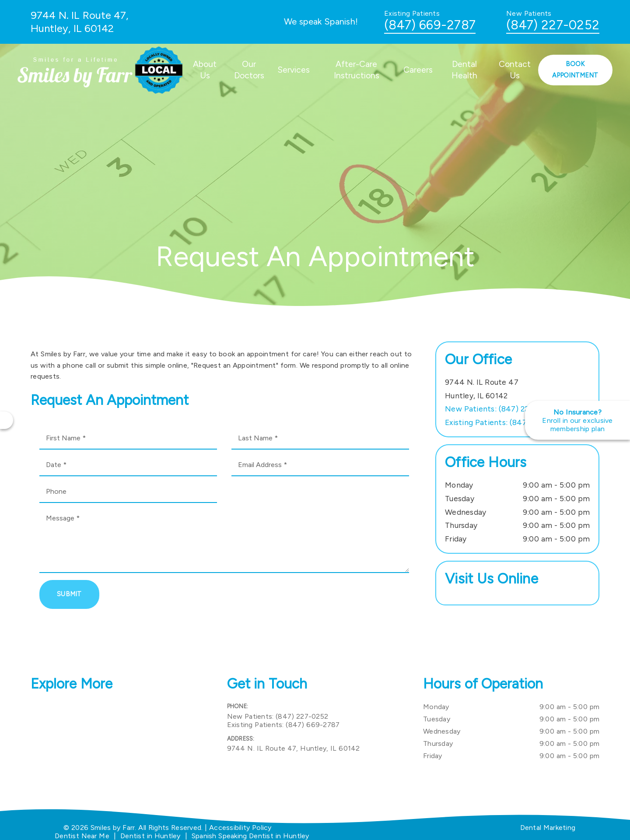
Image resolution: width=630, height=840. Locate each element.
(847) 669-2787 (430, 25)
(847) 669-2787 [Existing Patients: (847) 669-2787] (505, 422)
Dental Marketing (548, 828)
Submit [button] (69, 594)
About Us (205, 70)
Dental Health (464, 70)
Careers (418, 70)
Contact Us (515, 70)
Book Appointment (575, 70)
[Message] (224, 540)
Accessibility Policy (240, 828)
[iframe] (119, 745)
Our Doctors (249, 70)
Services (294, 70)
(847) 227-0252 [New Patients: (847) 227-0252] (499, 409)
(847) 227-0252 (553, 25)
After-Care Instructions (357, 70)
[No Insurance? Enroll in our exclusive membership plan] (577, 420)
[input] (128, 438)
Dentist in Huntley (150, 836)
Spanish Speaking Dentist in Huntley (250, 836)
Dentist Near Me (82, 836)
